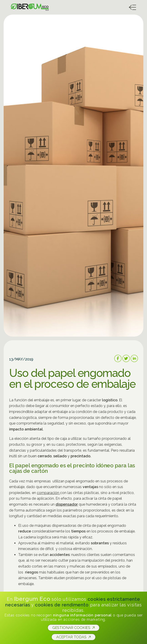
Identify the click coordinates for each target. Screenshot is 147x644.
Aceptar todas (71, 637)
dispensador (67, 505)
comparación (48, 494)
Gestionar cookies (71, 628)
